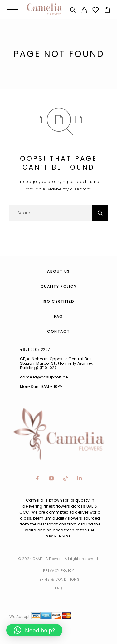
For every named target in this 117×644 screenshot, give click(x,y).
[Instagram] (52, 479)
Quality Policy (59, 286)
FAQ (58, 316)
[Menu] (12, 9)
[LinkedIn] (80, 479)
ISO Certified (58, 301)
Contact (58, 331)
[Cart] (107, 10)
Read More (58, 536)
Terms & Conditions (58, 579)
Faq (59, 588)
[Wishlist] (96, 11)
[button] (34, 630)
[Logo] (45, 9)
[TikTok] (66, 479)
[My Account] (84, 11)
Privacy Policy (58, 571)
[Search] (73, 11)
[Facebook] (38, 479)
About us (58, 271)
